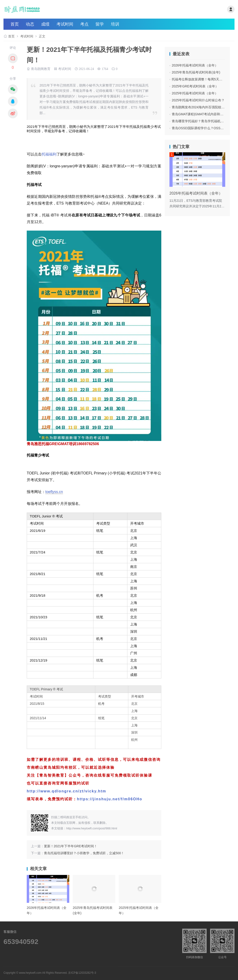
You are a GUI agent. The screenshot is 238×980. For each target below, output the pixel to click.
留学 (100, 24)
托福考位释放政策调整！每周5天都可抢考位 (204, 79)
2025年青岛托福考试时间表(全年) (196, 72)
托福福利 (49, 154)
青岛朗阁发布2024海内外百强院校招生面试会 (205, 107)
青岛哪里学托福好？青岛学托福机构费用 (201, 121)
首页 (15, 24)
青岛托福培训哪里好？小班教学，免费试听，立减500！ (84, 853)
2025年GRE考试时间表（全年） (195, 86)
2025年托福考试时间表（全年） (195, 93)
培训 (115, 24)
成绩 (45, 24)
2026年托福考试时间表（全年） (195, 65)
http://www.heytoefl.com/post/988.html (92, 828)
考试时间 (65, 24)
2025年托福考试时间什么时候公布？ (198, 100)
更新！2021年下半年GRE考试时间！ (71, 846)
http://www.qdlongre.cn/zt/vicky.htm (66, 791)
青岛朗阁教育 (41, 68)
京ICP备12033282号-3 (82, 973)
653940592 (21, 942)
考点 (84, 24)
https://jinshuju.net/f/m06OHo (110, 799)
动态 (30, 24)
